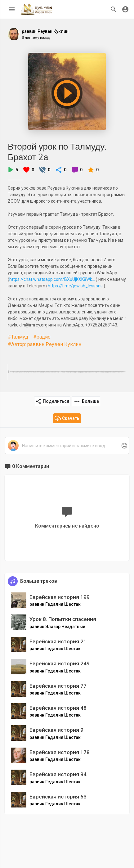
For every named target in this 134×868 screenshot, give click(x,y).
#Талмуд (18, 337)
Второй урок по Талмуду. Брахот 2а (57, 152)
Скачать (67, 418)
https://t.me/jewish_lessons (75, 286)
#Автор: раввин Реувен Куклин (45, 344)
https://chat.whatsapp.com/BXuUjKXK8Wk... (52, 279)
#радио (42, 337)
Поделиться (52, 401)
